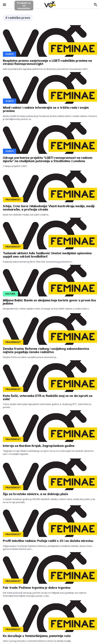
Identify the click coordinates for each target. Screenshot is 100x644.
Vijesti (10, 54)
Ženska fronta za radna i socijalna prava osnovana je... (30, 357)
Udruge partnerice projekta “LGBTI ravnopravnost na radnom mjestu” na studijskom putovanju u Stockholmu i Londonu (48, 159)
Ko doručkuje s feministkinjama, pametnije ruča (37, 636)
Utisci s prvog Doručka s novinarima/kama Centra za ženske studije (37, 641)
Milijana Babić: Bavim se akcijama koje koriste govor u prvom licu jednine (49, 302)
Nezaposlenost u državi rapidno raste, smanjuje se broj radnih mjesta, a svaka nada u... (46, 309)
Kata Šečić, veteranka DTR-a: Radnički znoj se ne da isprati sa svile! (48, 397)
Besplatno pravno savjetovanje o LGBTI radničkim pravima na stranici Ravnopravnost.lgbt (47, 62)
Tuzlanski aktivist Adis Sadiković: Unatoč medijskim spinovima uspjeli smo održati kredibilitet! (47, 255)
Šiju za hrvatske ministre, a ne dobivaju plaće (36, 494)
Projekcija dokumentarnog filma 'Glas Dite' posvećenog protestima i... (38, 262)
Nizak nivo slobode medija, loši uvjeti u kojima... (26, 215)
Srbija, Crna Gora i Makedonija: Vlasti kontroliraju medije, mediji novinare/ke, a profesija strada (49, 208)
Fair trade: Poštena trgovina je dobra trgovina (37, 588)
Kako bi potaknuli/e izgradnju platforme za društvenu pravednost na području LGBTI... (46, 69)
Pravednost (13, 200)
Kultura (10, 294)
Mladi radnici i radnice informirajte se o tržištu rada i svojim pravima (46, 109)
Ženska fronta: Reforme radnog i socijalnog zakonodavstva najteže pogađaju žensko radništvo (46, 350)
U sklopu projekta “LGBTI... (15, 166)
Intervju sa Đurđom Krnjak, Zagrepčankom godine (39, 446)
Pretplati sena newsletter (24, 6)
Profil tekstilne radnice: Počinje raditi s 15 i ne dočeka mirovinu (48, 541)
